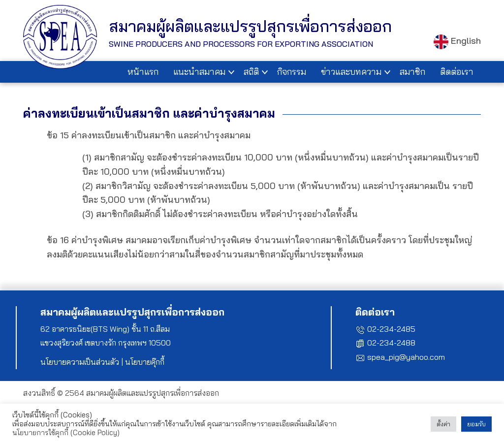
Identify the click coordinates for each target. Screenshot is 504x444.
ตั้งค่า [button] (443, 424)
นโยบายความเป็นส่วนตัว (80, 362)
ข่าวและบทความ (351, 72)
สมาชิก (412, 72)
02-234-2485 (391, 329)
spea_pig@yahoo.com (406, 357)
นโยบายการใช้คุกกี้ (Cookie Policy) (66, 432)
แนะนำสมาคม (199, 72)
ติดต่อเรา (457, 72)
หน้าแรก (143, 72)
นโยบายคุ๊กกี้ (145, 362)
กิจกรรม (292, 72)
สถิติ (251, 72)
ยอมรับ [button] (476, 424)
